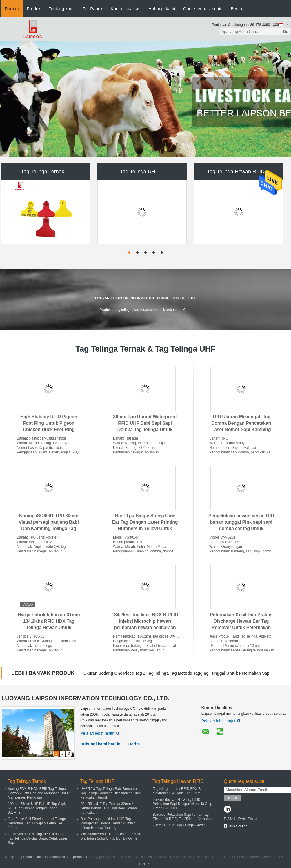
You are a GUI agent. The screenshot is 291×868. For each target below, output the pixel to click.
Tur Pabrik (93, 9)
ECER (144, 864)
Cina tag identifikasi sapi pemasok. (62, 857)
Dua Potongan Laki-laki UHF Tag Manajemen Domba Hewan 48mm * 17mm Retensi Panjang (108, 823)
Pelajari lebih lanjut (100, 733)
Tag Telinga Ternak (42, 172)
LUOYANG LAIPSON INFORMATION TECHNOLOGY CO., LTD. (85, 698)
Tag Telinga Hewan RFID (236, 172)
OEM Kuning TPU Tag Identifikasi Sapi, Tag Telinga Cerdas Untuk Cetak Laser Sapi (38, 838)
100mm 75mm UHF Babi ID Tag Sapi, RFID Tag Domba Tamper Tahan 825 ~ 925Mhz (38, 808)
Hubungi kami (162, 9)
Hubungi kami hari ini (101, 744)
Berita (236, 9)
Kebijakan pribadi (19, 857)
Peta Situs (247, 819)
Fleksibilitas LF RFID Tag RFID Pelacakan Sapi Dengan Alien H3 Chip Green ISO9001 (182, 804)
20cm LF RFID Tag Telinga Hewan (179, 825)
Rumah (12, 9)
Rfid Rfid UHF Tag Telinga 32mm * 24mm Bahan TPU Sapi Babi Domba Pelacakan (109, 808)
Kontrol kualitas (126, 9)
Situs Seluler (235, 826)
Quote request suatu (203, 9)
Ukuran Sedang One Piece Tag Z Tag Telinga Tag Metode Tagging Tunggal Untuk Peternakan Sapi (177, 673)
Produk (34, 9)
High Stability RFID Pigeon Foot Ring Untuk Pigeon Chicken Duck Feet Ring (49, 423)
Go (286, 31)
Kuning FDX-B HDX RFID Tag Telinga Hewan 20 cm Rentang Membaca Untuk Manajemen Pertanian (39, 793)
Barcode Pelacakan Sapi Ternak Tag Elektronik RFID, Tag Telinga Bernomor (183, 817)
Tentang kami (62, 9)
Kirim (232, 798)
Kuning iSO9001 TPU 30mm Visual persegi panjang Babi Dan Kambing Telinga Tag (49, 522)
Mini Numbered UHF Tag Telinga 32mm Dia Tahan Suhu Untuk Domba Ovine (111, 836)
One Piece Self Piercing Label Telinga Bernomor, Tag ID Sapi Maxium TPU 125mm (37, 823)
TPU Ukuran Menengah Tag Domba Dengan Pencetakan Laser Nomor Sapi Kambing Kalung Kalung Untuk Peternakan (241, 430)
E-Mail (230, 819)
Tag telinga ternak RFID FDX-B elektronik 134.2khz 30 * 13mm (177, 791)
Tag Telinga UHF (139, 172)
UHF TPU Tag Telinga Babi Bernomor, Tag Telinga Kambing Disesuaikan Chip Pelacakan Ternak (110, 793)
